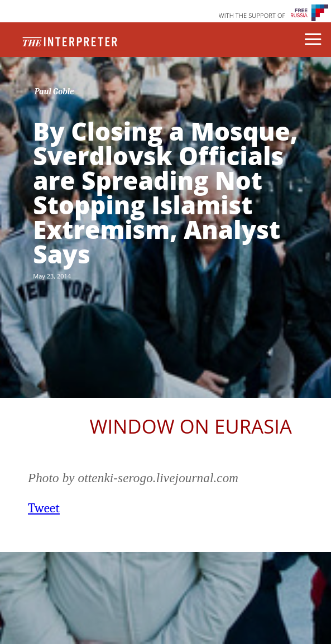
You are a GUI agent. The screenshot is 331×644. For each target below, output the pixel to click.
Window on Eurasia (191, 426)
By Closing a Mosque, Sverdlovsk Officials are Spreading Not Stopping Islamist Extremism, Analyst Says (165, 193)
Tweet (44, 508)
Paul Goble (54, 92)
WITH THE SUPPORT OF (252, 15)
